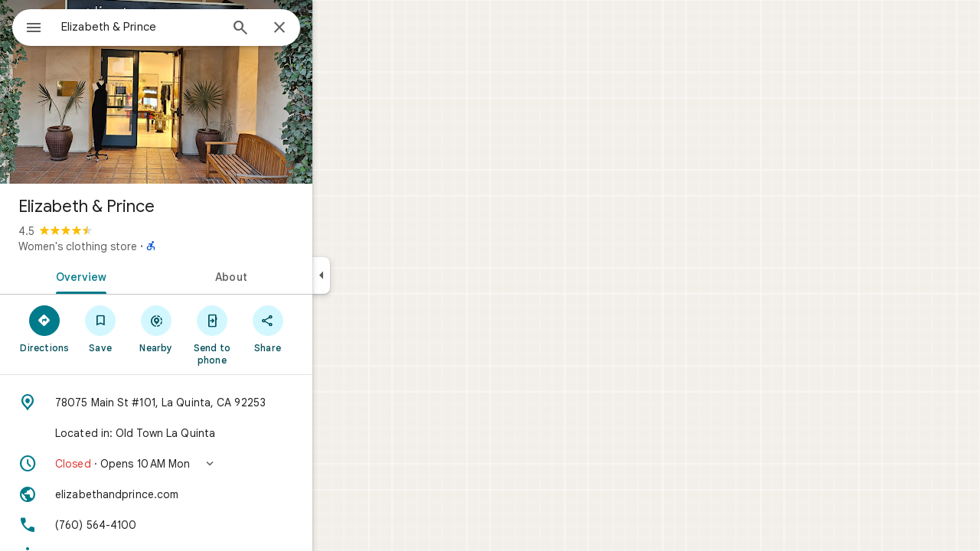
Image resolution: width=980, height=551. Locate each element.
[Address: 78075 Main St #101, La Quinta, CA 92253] (211, 403)
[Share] (323, 328)
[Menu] (28, 26)
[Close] (335, 28)
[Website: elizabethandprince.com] (211, 494)
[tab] (133, 275)
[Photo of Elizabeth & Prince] (211, 92)
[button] (211, 464)
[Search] (296, 29)
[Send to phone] (267, 334)
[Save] (156, 328)
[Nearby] (212, 328)
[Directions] (100, 328)
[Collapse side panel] (376, 275)
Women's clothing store (133, 246)
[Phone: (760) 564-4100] (211, 525)
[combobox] (180, 27)
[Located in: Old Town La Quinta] (211, 433)
